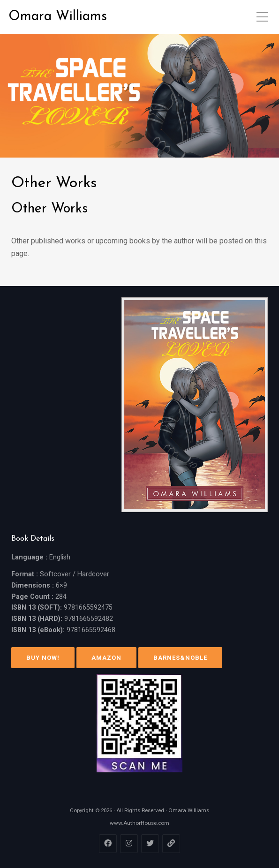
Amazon (106, 658)
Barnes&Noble (180, 658)
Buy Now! (43, 658)
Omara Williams (58, 17)
